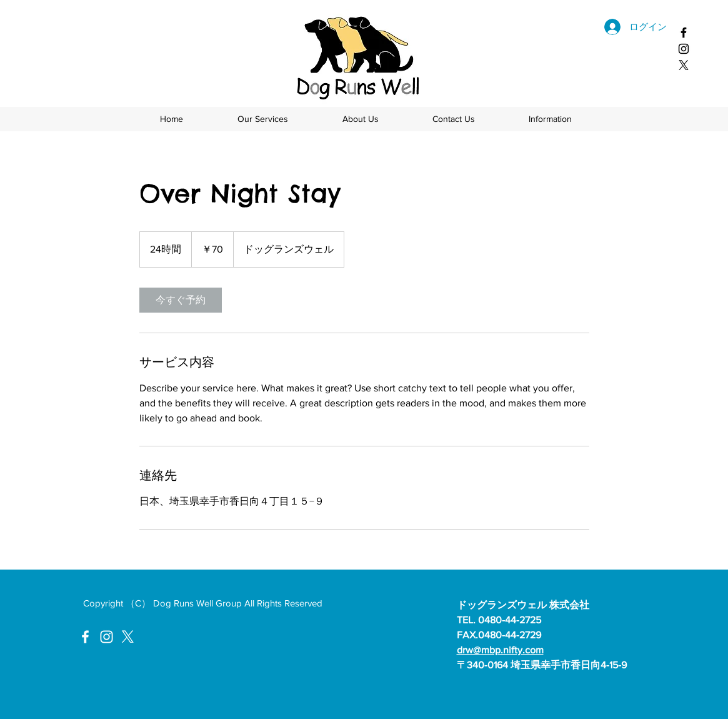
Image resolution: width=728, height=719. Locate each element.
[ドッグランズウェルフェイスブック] (684, 33)
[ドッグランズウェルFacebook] (85, 637)
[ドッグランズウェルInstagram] (107, 637)
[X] (684, 65)
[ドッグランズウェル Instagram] (684, 49)
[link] (181, 300)
